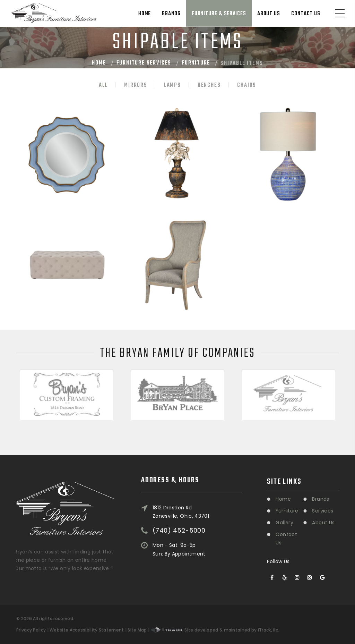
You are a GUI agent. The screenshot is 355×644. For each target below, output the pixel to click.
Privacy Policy (31, 630)
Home (145, 14)
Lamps (172, 85)
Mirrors (136, 85)
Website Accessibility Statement (87, 630)
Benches (209, 85)
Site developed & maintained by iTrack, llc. (215, 630)
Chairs (247, 85)
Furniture (196, 63)
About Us (269, 14)
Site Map (137, 630)
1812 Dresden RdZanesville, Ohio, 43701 (181, 490)
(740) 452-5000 (179, 508)
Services (342, 511)
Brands (171, 14)
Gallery (304, 523)
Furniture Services (144, 63)
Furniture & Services (219, 14)
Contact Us (306, 14)
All (103, 85)
